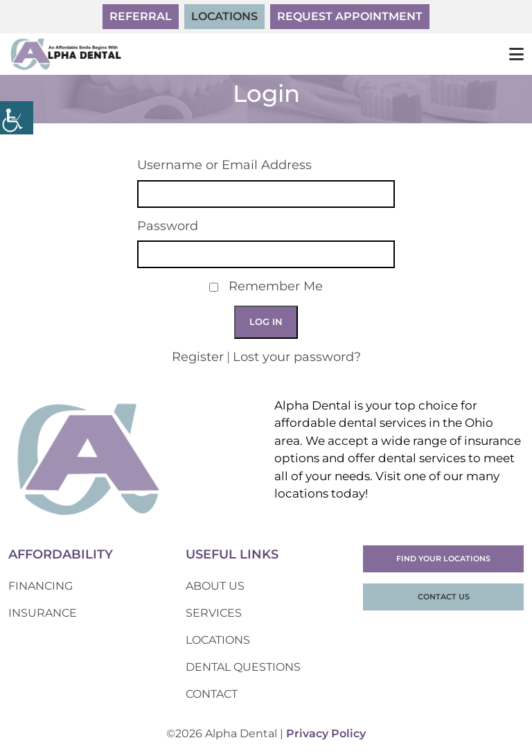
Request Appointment (350, 16)
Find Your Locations (443, 559)
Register (198, 357)
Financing (41, 586)
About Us (215, 586)
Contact (212, 694)
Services (214, 613)
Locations (224, 16)
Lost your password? (297, 357)
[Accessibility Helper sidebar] (17, 118)
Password (168, 226)
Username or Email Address (224, 165)
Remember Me (276, 287)
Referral (141, 16)
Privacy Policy (326, 733)
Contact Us (444, 597)
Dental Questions (243, 667)
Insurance (43, 613)
